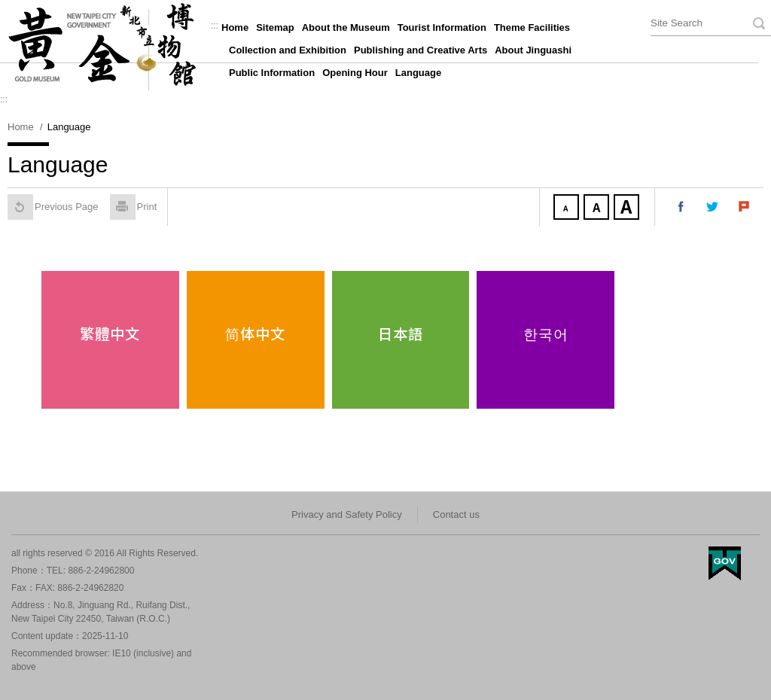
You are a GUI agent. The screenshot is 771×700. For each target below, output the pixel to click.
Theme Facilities (532, 27)
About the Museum (346, 27)
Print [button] (134, 207)
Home (235, 27)
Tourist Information (442, 27)
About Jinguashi (533, 50)
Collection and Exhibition (288, 50)
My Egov (725, 563)
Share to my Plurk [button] (745, 207)
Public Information (272, 73)
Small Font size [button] (568, 208)
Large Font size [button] (628, 208)
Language (418, 73)
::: (215, 26)
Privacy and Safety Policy (347, 514)
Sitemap (275, 27)
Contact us (456, 514)
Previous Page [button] (53, 207)
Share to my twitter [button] (713, 207)
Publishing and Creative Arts (421, 50)
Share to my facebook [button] (681, 207)
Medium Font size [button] (598, 208)
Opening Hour (355, 73)
